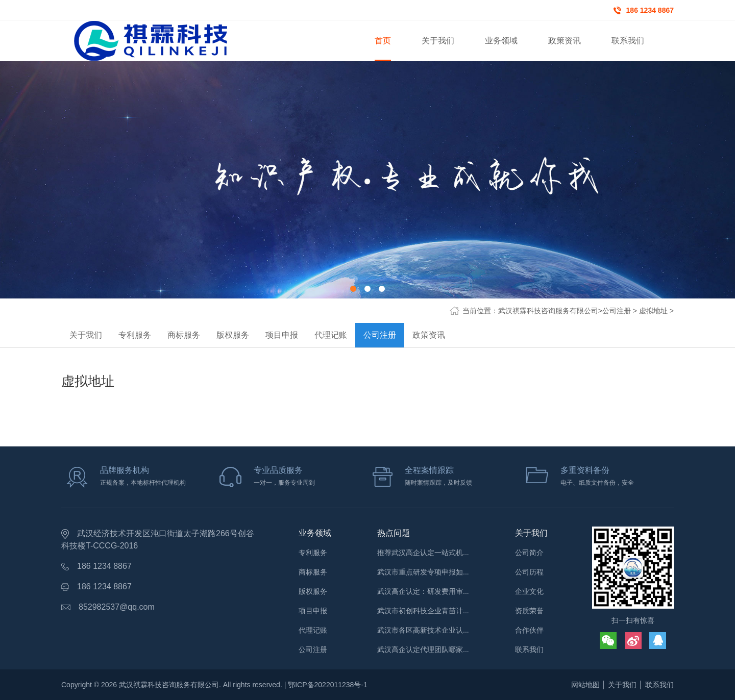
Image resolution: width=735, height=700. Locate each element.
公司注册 (617, 311)
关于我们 (86, 335)
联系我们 (529, 649)
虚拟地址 (653, 311)
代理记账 (331, 335)
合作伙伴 (529, 630)
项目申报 (282, 335)
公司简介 (529, 553)
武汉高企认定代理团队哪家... (423, 649)
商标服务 (184, 335)
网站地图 (585, 685)
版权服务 (233, 335)
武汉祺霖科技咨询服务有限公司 (548, 311)
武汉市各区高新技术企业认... (423, 630)
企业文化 (529, 591)
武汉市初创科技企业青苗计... (423, 611)
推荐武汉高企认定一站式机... (423, 553)
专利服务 (135, 335)
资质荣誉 (529, 611)
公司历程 (529, 572)
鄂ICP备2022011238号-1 (328, 685)
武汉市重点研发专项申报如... (423, 572)
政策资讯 (429, 335)
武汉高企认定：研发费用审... (423, 591)
